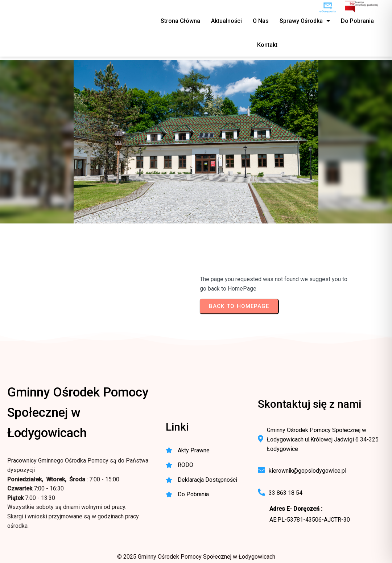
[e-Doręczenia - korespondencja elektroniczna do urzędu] (328, 7)
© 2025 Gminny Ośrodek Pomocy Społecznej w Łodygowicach (196, 557)
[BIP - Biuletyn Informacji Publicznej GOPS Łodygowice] (362, 7)
